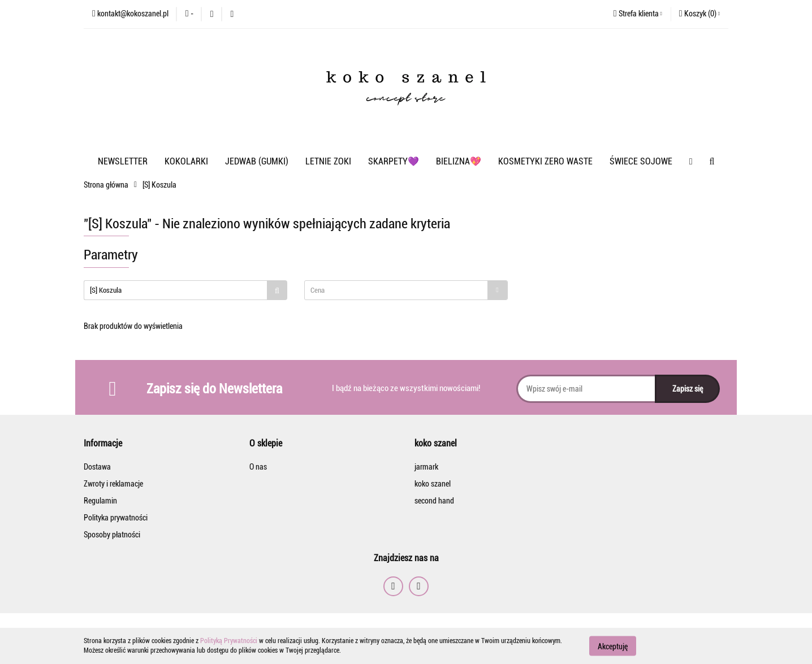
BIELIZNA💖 (459, 161)
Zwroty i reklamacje (113, 484)
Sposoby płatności (112, 535)
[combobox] (406, 290)
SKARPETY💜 (394, 161)
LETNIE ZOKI (328, 161)
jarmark (426, 467)
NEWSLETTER (123, 161)
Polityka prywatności (116, 518)
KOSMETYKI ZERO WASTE (545, 161)
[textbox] (396, 290)
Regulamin (100, 501)
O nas (258, 467)
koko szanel (433, 484)
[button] (699, 14)
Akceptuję (613, 646)
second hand (434, 501)
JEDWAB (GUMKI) (257, 161)
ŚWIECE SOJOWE (641, 161)
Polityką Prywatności (229, 641)
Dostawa (97, 467)
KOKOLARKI (186, 161)
